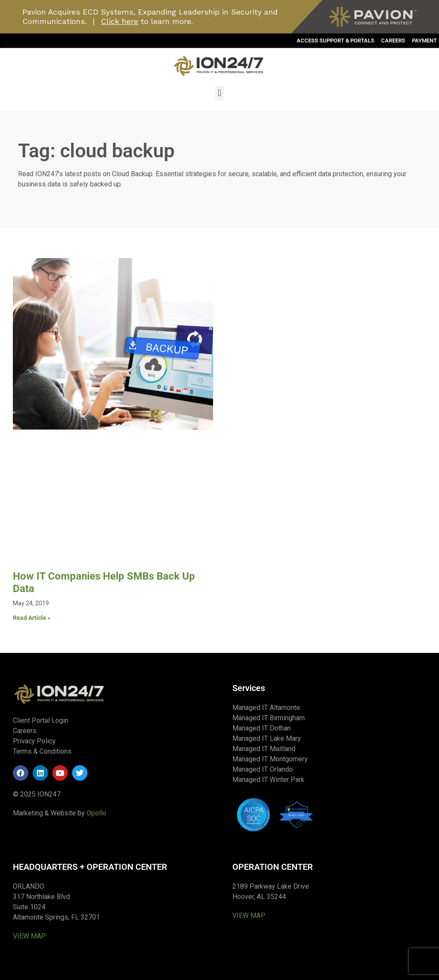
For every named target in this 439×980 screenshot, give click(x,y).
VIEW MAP (29, 936)
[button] (219, 93)
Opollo (96, 813)
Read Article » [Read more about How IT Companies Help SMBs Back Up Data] (32, 618)
